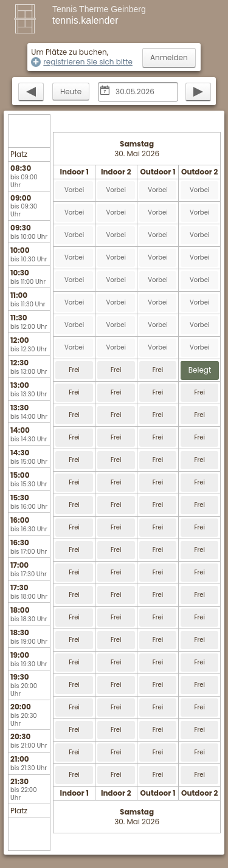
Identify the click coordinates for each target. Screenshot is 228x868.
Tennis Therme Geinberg (99, 9)
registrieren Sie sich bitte (88, 62)
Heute (71, 91)
